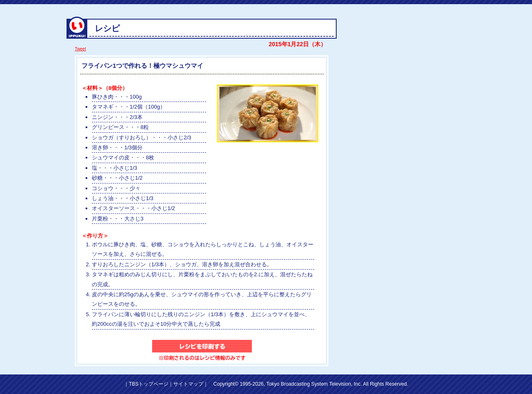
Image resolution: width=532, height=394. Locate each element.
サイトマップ (188, 384)
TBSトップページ (149, 384)
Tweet (80, 49)
